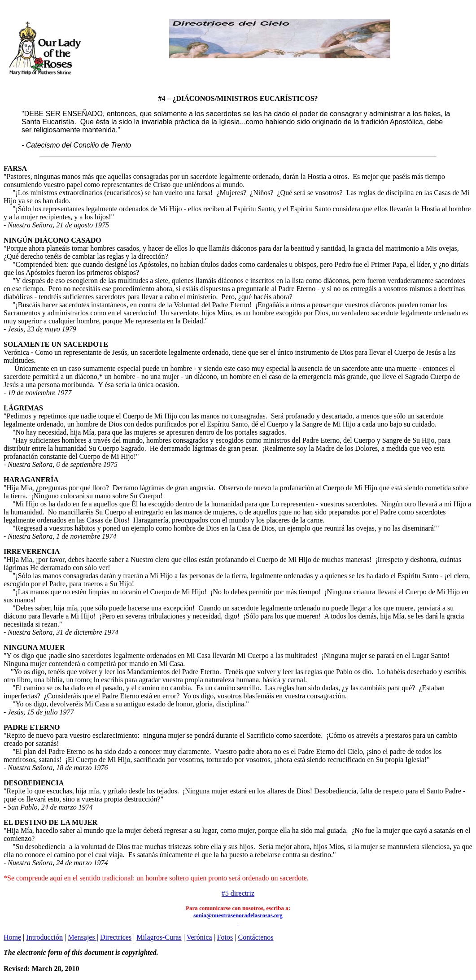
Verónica (199, 937)
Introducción (44, 937)
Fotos (225, 937)
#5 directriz (238, 893)
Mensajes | (83, 937)
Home (12, 937)
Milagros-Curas (159, 937)
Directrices (116, 937)
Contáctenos (256, 937)
